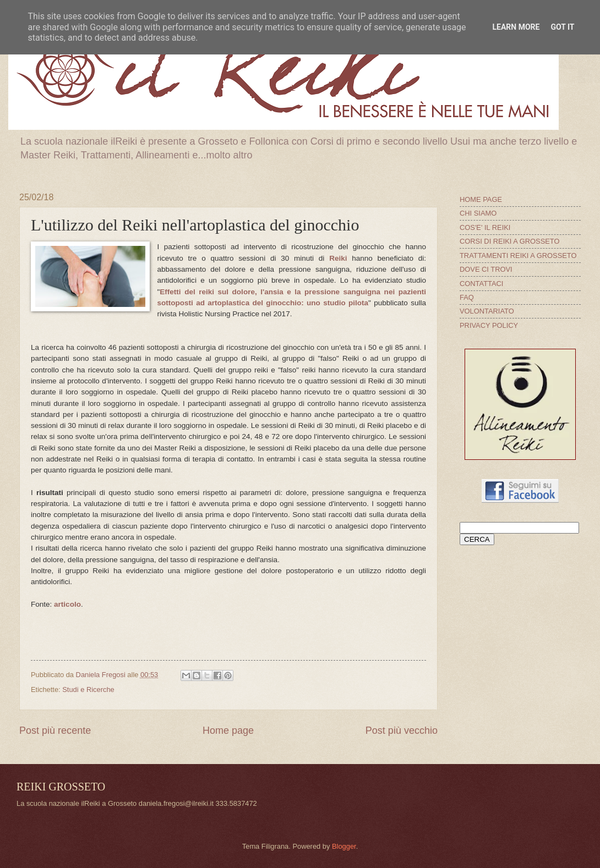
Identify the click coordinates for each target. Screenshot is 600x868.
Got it (562, 27)
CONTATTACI (481, 284)
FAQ (467, 297)
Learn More (516, 27)
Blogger (344, 846)
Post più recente (55, 730)
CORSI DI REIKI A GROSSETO (510, 241)
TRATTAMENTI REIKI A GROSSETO (518, 256)
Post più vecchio (402, 730)
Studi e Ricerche (88, 690)
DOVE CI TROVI (486, 269)
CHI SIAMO (478, 213)
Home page (228, 730)
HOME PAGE (481, 199)
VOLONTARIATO (487, 311)
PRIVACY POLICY (489, 325)
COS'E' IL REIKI (485, 227)
